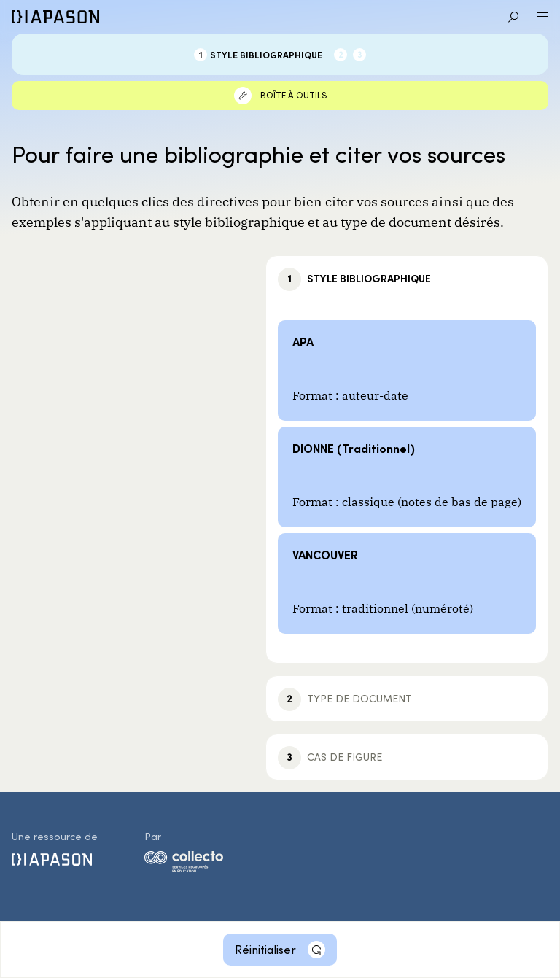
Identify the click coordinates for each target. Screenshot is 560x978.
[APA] (407, 370)
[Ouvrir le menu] (542, 17)
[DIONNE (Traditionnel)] (407, 477)
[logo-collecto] (184, 864)
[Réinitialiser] (280, 950)
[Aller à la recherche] (513, 17)
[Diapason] (55, 17)
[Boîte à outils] (280, 96)
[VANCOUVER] (407, 583)
